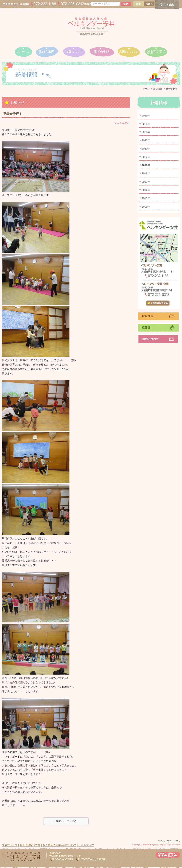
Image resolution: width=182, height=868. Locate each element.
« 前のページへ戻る (66, 821)
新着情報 (158, 89)
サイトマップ (86, 845)
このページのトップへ (169, 841)
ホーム (146, 89)
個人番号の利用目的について (59, 845)
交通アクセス (10, 845)
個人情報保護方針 (30, 845)
